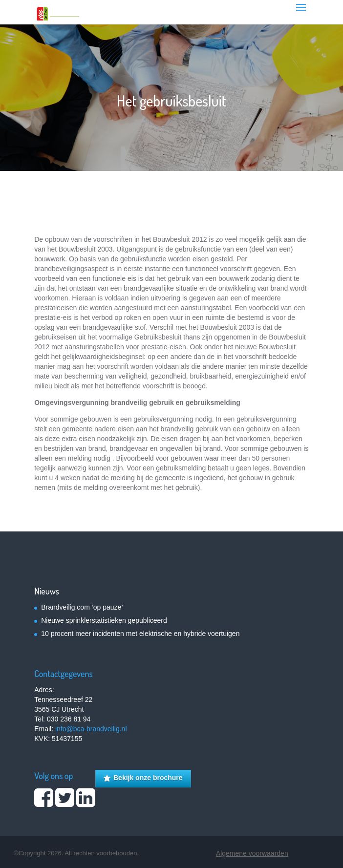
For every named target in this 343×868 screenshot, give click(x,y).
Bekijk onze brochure (143, 778)
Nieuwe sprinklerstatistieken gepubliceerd (104, 620)
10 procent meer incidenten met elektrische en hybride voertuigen (140, 634)
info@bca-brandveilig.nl (91, 729)
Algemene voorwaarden (252, 853)
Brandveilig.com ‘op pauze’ (82, 607)
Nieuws (47, 591)
